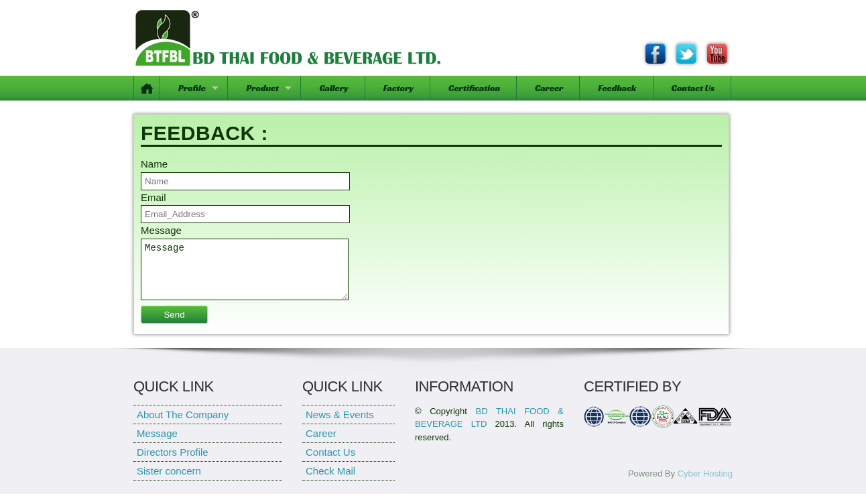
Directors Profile (173, 462)
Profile (192, 88)
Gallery (333, 88)
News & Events (340, 425)
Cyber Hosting (705, 484)
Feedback (617, 88)
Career (549, 88)
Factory (398, 88)
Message (245, 274)
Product (262, 88)
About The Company (183, 425)
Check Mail (330, 481)
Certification (474, 88)
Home (147, 88)
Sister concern (169, 481)
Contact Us (693, 88)
